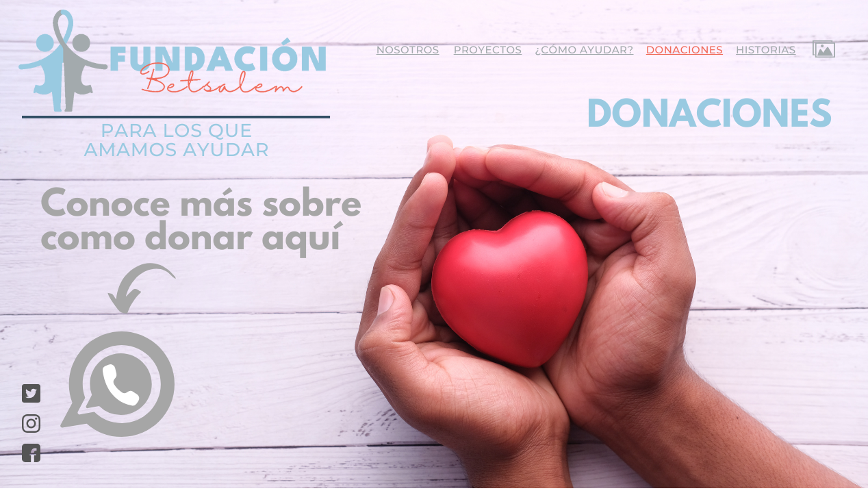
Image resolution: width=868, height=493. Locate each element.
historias (766, 50)
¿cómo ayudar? (584, 50)
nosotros (408, 50)
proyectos (488, 50)
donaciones (685, 50)
